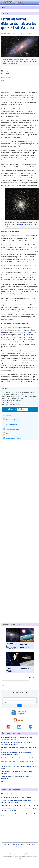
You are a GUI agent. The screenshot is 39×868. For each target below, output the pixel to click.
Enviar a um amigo (11, 424)
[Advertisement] (25, 80)
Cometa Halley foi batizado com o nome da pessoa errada (19, 805)
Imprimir (9, 415)
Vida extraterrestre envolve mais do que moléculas (17, 794)
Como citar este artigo (13, 420)
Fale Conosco (22, 845)
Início (3, 8)
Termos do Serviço (31, 845)
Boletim (15, 845)
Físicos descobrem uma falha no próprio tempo (16, 797)
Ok (19, 706)
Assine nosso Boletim (12, 429)
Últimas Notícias (8, 845)
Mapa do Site (19, 847)
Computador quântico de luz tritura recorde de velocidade (19, 758)
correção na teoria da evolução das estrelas (23, 224)
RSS (7, 434)
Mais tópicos (34, 678)
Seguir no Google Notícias (14, 438)
